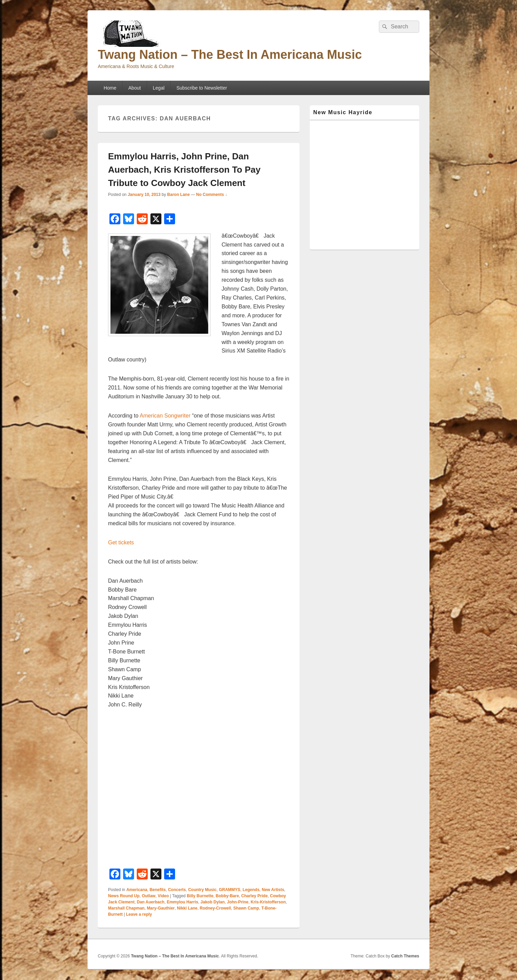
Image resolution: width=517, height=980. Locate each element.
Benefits (157, 890)
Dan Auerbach (151, 902)
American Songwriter (165, 416)
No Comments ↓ (212, 195)
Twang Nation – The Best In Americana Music (230, 55)
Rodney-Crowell (215, 908)
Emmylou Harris (183, 902)
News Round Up (124, 896)
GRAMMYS (230, 890)
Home (110, 88)
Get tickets (121, 542)
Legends (251, 890)
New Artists (273, 890)
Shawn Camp (246, 908)
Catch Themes (405, 956)
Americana (137, 890)
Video (163, 896)
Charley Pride (255, 896)
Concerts (177, 890)
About (135, 88)
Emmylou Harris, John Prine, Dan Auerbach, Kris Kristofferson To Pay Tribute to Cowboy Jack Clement (184, 170)
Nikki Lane (187, 908)
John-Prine (238, 902)
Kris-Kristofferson (268, 902)
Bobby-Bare (227, 896)
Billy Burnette (200, 896)
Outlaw (149, 896)
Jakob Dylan (213, 902)
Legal (159, 88)
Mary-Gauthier (161, 908)
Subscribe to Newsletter (202, 88)
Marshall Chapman (126, 908)
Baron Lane (178, 195)
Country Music (202, 890)
